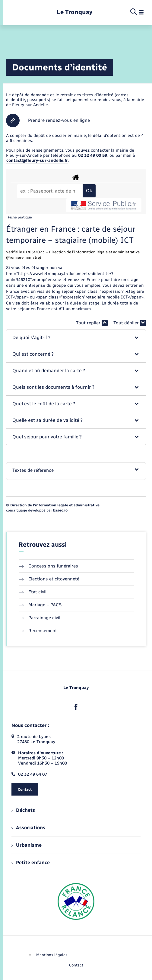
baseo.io (60, 510)
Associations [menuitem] (28, 828)
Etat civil (33, 592)
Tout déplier (130, 323)
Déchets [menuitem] (23, 810)
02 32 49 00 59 (93, 155)
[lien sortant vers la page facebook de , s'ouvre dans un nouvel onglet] (76, 707)
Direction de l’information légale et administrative (55, 505)
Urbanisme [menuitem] (27, 845)
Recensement (38, 631)
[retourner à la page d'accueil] (75, 12)
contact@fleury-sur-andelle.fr (37, 161)
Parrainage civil (40, 618)
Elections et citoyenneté (49, 579)
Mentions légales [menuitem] (52, 955)
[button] (76, 338)
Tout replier (92, 323)
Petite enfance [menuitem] (31, 863)
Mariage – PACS (40, 605)
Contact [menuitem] (76, 965)
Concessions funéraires (48, 566)
